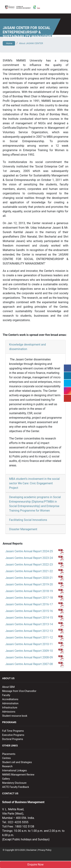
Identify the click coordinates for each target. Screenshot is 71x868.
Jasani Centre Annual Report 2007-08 (35, 664)
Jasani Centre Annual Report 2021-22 (35, 571)
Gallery (6, 779)
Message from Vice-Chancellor (19, 691)
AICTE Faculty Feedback (16, 787)
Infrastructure (10, 708)
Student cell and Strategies (17, 762)
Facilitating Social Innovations (28, 520)
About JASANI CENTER (31, 43)
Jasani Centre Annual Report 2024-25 (35, 551)
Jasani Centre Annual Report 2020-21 (35, 578)
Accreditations (10, 699)
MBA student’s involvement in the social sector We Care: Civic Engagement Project (34, 483)
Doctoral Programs (13, 739)
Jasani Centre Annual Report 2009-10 (35, 651)
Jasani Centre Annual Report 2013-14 (35, 624)
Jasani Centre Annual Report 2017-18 (35, 598)
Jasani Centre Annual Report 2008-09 (35, 657)
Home (9, 43)
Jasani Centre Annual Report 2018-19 (35, 591)
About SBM (8, 687)
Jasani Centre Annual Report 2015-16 (35, 611)
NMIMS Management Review (18, 775)
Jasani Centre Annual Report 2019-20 (35, 584)
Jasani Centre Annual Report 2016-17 (35, 604)
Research (7, 766)
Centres (6, 758)
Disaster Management (23, 529)
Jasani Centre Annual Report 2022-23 (35, 565)
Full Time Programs (13, 731)
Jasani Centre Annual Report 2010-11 (35, 644)
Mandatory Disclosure (14, 783)
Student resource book (15, 716)
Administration (10, 703)
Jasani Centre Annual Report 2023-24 (35, 558)
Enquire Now (35, 865)
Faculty (6, 695)
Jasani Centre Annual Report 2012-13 (35, 631)
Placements (9, 754)
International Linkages (14, 770)
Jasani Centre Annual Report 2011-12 (35, 638)
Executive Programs (13, 735)
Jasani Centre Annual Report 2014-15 (35, 618)
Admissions (9, 712)
